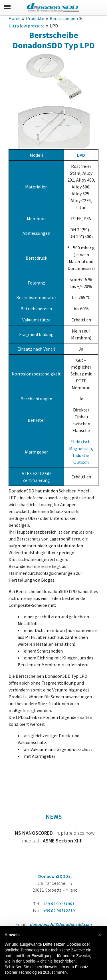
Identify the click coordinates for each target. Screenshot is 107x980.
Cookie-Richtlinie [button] (38, 961)
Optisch (81, 462)
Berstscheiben (64, 18)
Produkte (35, 18)
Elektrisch (80, 442)
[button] (100, 935)
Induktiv (81, 455)
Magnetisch (80, 448)
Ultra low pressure (27, 26)
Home (15, 18)
